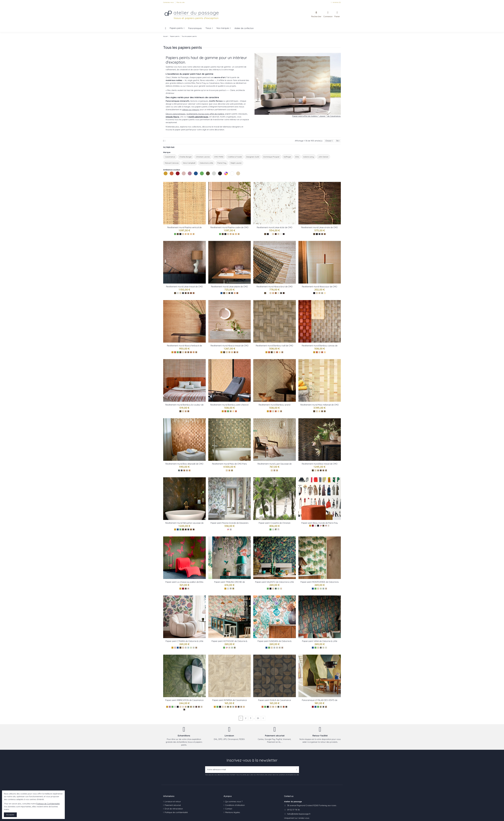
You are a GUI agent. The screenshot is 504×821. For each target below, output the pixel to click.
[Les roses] (175, 648)
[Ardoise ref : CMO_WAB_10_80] (281, 293)
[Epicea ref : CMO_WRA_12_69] (233, 234)
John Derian (323, 157)
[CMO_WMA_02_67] (325, 411)
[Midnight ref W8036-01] (276, 589)
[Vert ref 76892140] (188, 707)
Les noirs (218, 178)
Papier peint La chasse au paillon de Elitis (184, 582)
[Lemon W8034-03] (191, 648)
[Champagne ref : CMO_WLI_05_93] (278, 234)
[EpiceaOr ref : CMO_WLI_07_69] (183, 293)
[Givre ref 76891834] (194, 707)
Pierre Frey (222, 163)
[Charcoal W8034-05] (196, 648)
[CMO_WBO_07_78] (187, 470)
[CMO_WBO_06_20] (277, 470)
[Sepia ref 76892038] (199, 707)
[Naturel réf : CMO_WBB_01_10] (233, 411)
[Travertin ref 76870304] (241, 707)
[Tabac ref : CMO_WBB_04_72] (322, 352)
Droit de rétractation (174, 809)
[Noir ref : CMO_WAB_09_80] (322, 293)
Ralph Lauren (236, 163)
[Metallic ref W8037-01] (231, 589)
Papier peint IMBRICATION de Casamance (184, 700)
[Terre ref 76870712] (236, 707)
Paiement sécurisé (173, 805)
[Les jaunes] (172, 352)
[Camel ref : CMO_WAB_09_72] (319, 293)
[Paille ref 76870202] (244, 707)
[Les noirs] (180, 234)
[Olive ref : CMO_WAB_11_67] (186, 352)
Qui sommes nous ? (234, 802)
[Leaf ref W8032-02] (232, 648)
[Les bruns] (178, 234)
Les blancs (230, 178)
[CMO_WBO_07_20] (190, 470)
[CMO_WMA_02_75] (322, 411)
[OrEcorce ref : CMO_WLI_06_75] (229, 293)
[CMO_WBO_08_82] (326, 470)
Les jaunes (164, 178)
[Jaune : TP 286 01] (186, 589)
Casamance (170, 157)
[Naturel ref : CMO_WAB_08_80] (229, 352)
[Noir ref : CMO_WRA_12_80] (239, 234)
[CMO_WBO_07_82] (182, 470)
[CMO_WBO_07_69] (179, 470)
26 (258, 718)
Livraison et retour (173, 802)
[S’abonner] (297, 770)
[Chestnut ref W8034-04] (194, 648)
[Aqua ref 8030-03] (326, 648)
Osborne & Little (206, 163)
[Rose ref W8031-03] (280, 648)
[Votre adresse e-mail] (250, 770)
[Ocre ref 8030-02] (323, 648)
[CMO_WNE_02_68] (186, 529)
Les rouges (176, 178)
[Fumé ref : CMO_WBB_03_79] (282, 352)
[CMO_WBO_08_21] (318, 470)
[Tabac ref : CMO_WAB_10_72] (276, 293)
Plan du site (180, 2)
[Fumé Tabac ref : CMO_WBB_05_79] (188, 411)
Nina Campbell (189, 163)
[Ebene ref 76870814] (239, 707)
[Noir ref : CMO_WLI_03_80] (319, 234)
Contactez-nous (169, 2)
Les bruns (206, 178)
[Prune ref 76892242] (196, 707)
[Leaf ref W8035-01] (321, 589)
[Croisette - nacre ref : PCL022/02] (278, 529)
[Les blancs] (270, 234)
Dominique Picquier (271, 157)
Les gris (212, 178)
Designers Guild (253, 157)
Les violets (188, 178)
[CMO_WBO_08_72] (323, 470)
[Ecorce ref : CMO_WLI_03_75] (325, 234)
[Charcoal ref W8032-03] (235, 648)
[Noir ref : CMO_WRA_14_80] (194, 234)
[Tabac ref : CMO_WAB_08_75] (235, 352)
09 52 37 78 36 (293, 810)
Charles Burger (185, 157)
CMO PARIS (219, 157)
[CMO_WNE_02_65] (191, 529)
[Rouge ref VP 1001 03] (326, 707)
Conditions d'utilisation (235, 805)
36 (338, 141)
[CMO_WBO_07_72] (184, 470)
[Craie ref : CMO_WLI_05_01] (281, 234)
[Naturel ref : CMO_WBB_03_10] (280, 352)
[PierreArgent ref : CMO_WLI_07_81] (188, 293)
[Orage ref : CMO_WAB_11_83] (196, 352)
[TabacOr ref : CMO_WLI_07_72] (191, 293)
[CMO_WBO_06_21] (274, 470)
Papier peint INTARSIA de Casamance (230, 700)
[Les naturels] (183, 234)
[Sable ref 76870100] (225, 707)
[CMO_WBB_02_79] (281, 411)
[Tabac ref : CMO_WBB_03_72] (277, 352)
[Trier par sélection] (329, 141)
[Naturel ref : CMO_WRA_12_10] (236, 234)
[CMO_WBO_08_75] (321, 470)
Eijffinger (287, 157)
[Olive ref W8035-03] (326, 589)
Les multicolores (224, 178)
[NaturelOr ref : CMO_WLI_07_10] (194, 293)
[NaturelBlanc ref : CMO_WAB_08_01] (232, 352)
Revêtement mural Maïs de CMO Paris (229, 464)
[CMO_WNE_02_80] (188, 529)
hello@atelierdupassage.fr (299, 814)
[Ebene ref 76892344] (184, 710)
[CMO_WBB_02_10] (278, 411)
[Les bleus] (221, 293)
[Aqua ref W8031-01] (274, 648)
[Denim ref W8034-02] (188, 648)
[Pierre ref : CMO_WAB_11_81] (188, 352)
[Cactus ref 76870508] (231, 707)
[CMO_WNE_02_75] (194, 529)
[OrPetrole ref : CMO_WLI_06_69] (232, 293)
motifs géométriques (198, 117)
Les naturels (237, 178)
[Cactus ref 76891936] (191, 707)
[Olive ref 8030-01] (321, 648)
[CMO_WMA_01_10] (229, 470)
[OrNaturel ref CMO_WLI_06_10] (235, 293)
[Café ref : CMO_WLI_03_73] (322, 234)
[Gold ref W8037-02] (233, 589)
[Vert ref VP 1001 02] (321, 707)
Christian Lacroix (203, 157)
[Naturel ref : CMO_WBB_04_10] (325, 352)
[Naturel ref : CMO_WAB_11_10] (194, 352)
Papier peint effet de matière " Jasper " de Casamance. (317, 116)
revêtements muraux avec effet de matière (205, 114)
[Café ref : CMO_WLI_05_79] (284, 234)
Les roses (182, 178)
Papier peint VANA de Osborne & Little (320, 641)
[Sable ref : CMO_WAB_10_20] (273, 293)
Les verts (200, 178)
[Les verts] (175, 234)
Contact (229, 809)
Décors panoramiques (176, 114)
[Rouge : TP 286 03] (188, 589)
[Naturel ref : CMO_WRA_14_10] (191, 234)
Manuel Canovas (172, 163)
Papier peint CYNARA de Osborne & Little (184, 641)
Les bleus (194, 178)
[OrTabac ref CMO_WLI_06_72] (237, 293)
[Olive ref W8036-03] (281, 589)
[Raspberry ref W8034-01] (186, 648)
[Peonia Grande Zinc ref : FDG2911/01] (231, 529)
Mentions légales (233, 812)
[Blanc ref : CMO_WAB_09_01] (325, 293)
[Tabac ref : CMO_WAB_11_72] (191, 352)
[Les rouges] (183, 589)
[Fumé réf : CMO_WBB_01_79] (231, 411)
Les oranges (170, 178)
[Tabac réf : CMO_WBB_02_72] (236, 411)
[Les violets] (170, 707)
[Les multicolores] (228, 529)
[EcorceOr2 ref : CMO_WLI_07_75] (186, 293)
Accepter (10, 815)
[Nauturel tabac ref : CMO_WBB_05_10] (186, 411)
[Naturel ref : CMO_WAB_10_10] (284, 293)
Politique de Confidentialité (48, 804)
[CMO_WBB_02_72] (276, 411)
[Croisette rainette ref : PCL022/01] (276, 529)
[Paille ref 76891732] (186, 707)
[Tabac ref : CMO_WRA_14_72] (186, 234)
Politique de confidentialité (176, 812)
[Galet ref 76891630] (202, 707)
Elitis (297, 157)
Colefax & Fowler (235, 157)
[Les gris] (178, 293)
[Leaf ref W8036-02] (278, 589)
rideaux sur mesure (190, 110)
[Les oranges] (175, 352)
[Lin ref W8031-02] (277, 648)
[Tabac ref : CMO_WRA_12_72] (231, 234)
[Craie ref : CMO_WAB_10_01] (278, 293)
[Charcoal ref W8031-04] (282, 648)
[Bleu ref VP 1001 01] (323, 707)
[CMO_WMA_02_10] (319, 411)
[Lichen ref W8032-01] (229, 648)
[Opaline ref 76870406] (233, 707)
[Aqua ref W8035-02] (323, 589)
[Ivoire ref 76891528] (183, 707)
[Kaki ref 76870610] (228, 707)
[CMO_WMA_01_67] (232, 470)
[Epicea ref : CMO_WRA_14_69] (188, 234)
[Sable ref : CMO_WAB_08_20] (237, 352)
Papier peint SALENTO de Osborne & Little (274, 582)
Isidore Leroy (309, 157)
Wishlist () (336, 2)
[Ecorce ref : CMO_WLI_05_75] (276, 234)
